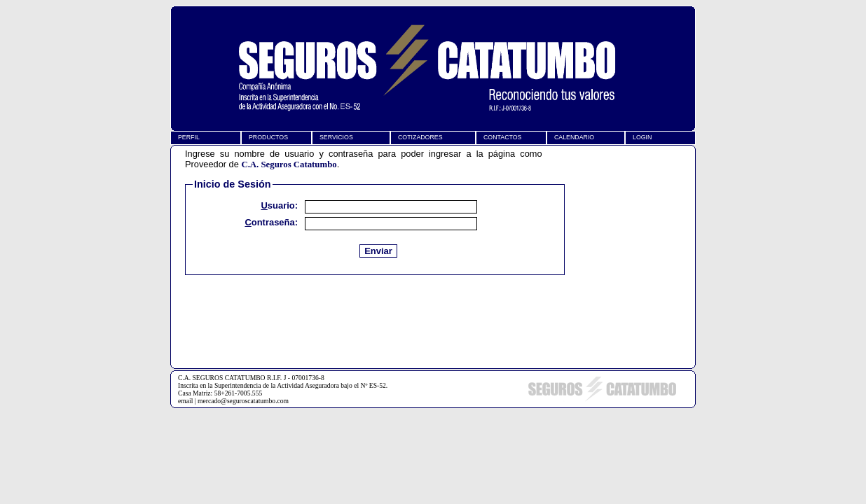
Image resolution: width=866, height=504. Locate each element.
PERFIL (189, 137)
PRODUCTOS (268, 137)
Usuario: (279, 205)
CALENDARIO (574, 137)
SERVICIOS (336, 137)
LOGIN (642, 137)
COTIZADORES (420, 137)
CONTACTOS (502, 137)
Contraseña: (271, 224)
